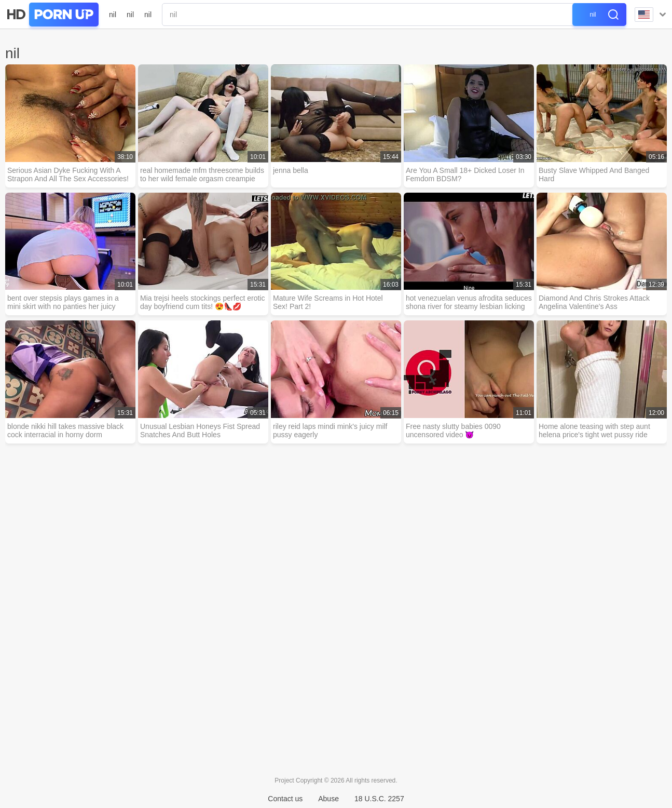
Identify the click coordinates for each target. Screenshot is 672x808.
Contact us (285, 799)
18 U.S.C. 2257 (379, 799)
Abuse (328, 799)
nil (113, 15)
